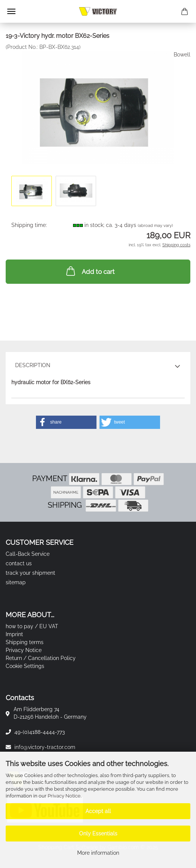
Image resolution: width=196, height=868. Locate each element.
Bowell (182, 55)
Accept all (98, 811)
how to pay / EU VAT (32, 626)
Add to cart (90, 271)
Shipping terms (25, 642)
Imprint (14, 634)
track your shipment (30, 573)
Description (33, 365)
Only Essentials (98, 834)
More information (98, 853)
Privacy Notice (64, 796)
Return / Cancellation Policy (41, 658)
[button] (66, 422)
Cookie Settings (25, 666)
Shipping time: (29, 225)
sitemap (16, 582)
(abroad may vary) (155, 226)
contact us (19, 563)
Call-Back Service (28, 554)
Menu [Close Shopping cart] (11, 11)
